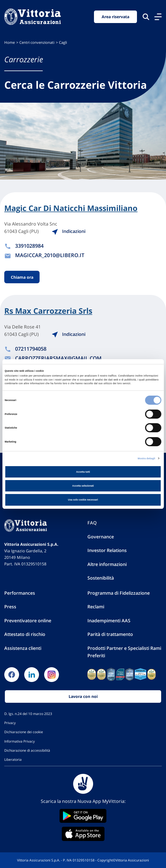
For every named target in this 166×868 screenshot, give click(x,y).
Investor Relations (107, 550)
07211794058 (31, 349)
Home (10, 43)
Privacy (10, 723)
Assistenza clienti (23, 648)
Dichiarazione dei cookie (24, 732)
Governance (101, 537)
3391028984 (29, 246)
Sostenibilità (101, 578)
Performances (20, 593)
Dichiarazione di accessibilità (27, 750)
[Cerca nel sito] (146, 17)
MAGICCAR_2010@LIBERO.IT (50, 255)
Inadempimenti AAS (109, 621)
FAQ (92, 523)
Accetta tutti (83, 472)
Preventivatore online (28, 621)
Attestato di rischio (25, 634)
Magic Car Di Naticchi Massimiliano (71, 208)
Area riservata (115, 17)
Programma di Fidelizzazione (119, 593)
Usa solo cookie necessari (83, 500)
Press (10, 607)
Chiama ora (22, 277)
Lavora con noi (83, 696)
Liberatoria (13, 759)
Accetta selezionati (83, 486)
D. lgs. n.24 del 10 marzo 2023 (28, 714)
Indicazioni (68, 231)
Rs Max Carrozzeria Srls (48, 311)
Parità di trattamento (110, 634)
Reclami (96, 607)
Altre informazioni (107, 564)
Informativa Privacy (20, 741)
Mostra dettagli (146, 458)
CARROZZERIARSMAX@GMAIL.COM (58, 358)
